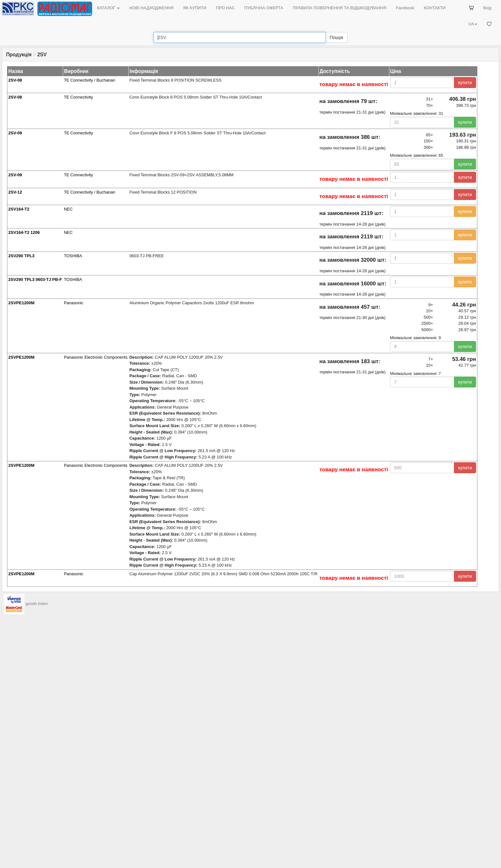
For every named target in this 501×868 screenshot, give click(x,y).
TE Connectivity (79, 97)
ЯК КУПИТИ (195, 8)
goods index (37, 604)
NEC (68, 209)
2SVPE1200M (21, 303)
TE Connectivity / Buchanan (90, 80)
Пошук (336, 37)
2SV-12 (15, 192)
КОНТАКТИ (434, 8)
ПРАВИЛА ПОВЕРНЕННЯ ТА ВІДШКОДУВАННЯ (339, 8)
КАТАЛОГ (108, 8)
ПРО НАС (225, 8)
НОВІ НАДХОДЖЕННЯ (151, 8)
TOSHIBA (73, 256)
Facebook (405, 8)
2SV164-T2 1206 (24, 232)
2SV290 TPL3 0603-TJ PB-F (35, 279)
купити (465, 83)
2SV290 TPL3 (21, 256)
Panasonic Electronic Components (96, 357)
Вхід (488, 8)
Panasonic (74, 303)
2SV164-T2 (19, 209)
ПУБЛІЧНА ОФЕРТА (264, 8)
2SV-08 (15, 80)
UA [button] (473, 24)
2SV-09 (15, 133)
